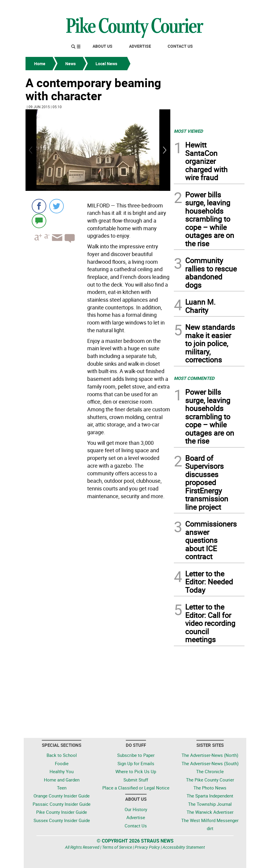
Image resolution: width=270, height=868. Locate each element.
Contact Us (180, 46)
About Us (103, 46)
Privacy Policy (147, 847)
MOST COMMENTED (194, 378)
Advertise (140, 46)
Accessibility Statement (184, 847)
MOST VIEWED (188, 131)
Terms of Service (117, 847)
